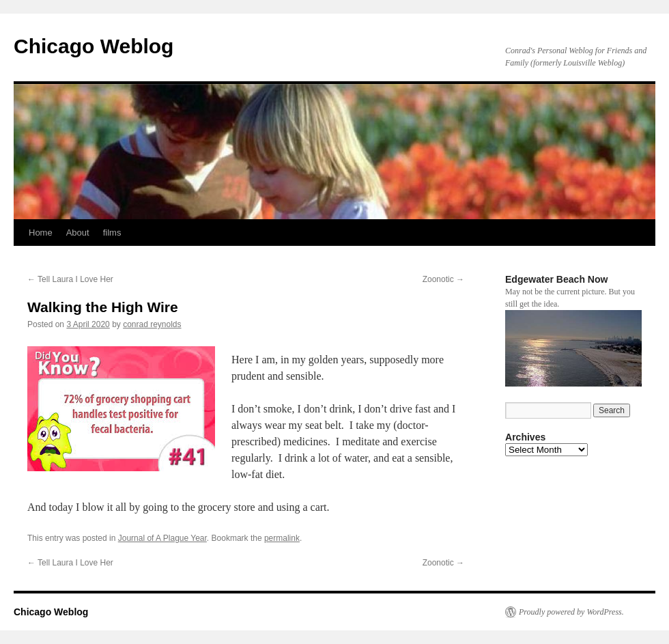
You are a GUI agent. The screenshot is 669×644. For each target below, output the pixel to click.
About (78, 233)
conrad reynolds (152, 324)
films (112, 233)
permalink (282, 538)
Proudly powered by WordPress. (571, 612)
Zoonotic (443, 279)
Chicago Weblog (94, 46)
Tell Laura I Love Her (70, 279)
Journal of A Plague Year (162, 538)
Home (41, 233)
